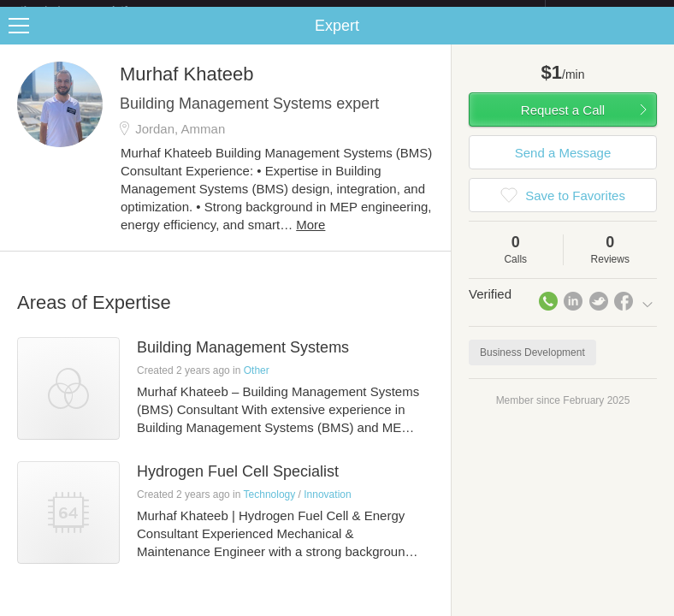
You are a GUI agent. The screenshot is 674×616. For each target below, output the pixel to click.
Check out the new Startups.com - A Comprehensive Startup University (359, 11)
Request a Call (563, 124)
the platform (92, 10)
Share (657, 39)
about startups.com (606, 11)
